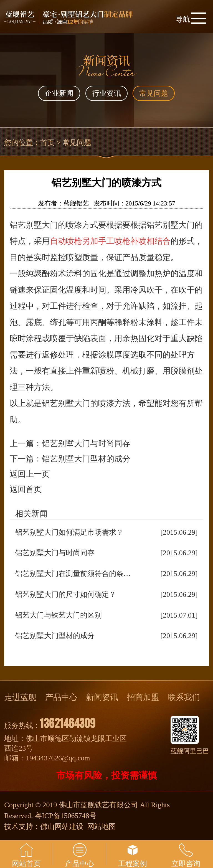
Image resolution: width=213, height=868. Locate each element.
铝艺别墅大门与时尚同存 (86, 443)
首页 (47, 143)
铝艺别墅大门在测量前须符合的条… (73, 574)
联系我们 (184, 697)
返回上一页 (30, 474)
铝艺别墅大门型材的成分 (86, 459)
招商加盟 (143, 697)
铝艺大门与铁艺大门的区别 (59, 615)
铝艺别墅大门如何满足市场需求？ (69, 532)
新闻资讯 (102, 697)
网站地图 (102, 827)
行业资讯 (106, 93)
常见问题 (154, 93)
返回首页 (26, 489)
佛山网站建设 (62, 827)
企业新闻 (59, 93)
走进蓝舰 (20, 697)
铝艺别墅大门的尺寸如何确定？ (66, 594)
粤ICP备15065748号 (65, 816)
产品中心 (61, 697)
